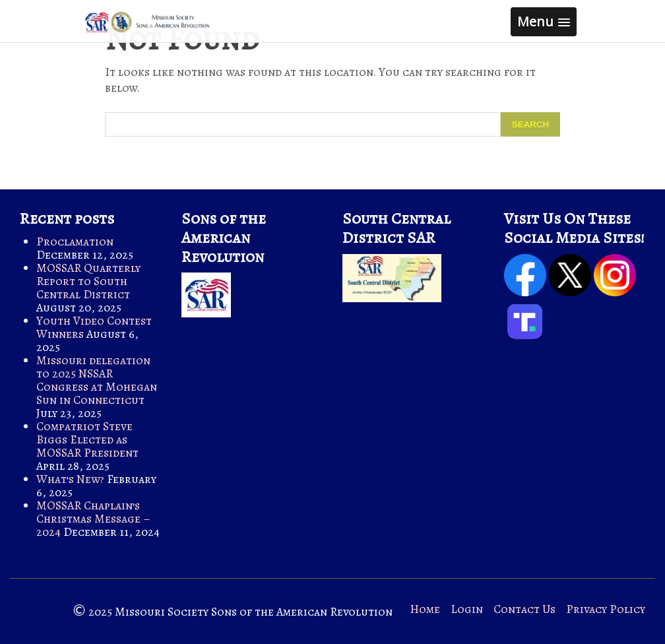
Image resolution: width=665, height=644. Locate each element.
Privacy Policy (606, 609)
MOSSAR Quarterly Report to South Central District (88, 281)
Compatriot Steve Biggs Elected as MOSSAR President (87, 439)
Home (425, 609)
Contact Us (524, 609)
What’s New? (70, 479)
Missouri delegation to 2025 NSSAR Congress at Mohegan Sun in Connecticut (97, 380)
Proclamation (75, 241)
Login (467, 609)
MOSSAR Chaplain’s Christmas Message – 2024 (93, 519)
